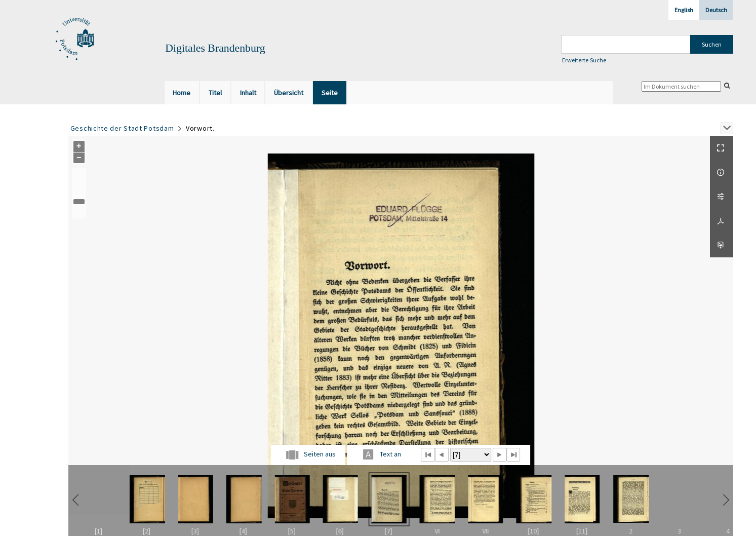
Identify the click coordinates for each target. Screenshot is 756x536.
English (684, 10)
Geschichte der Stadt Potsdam (122, 128)
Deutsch (716, 10)
